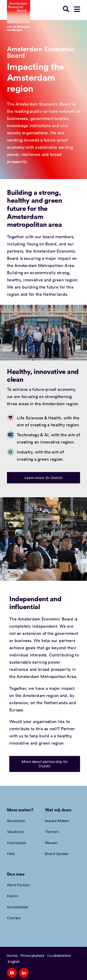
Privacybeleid (32, 956)
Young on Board (42, 244)
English (14, 962)
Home (12, 956)
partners (15, 251)
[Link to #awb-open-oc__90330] (77, 9)
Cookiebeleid (59, 956)
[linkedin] (24, 973)
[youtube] (12, 973)
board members (58, 237)
